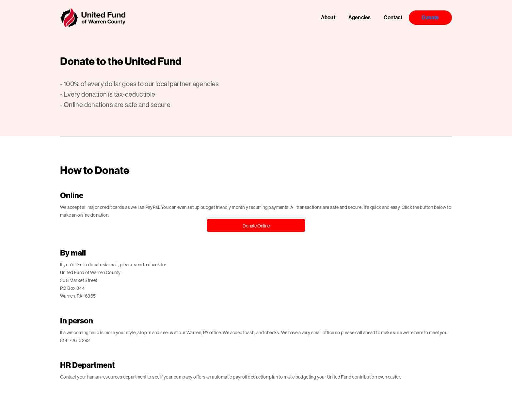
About (328, 17)
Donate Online (256, 226)
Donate (430, 17)
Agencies (360, 17)
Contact (393, 17)
